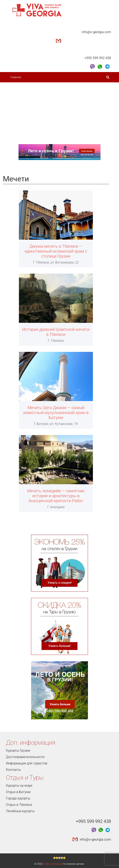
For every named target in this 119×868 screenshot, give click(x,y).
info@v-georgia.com (96, 32)
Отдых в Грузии (53, 864)
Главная (16, 77)
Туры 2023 (18, 118)
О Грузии (17, 87)
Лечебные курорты (20, 811)
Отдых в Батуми (18, 792)
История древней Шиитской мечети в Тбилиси (56, 332)
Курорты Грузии (18, 751)
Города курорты (18, 798)
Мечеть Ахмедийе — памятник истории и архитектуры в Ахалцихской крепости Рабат (56, 496)
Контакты (17, 139)
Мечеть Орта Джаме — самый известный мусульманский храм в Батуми (56, 413)
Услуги (16, 129)
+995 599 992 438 (98, 58)
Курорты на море (19, 786)
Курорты (17, 108)
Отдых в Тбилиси (19, 805)
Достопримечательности (28, 98)
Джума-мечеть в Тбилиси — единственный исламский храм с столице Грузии (56, 251)
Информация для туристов (27, 763)
